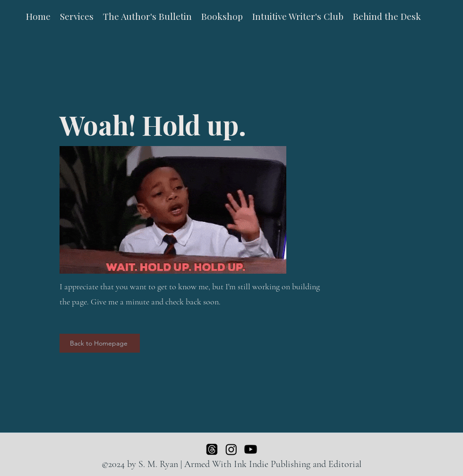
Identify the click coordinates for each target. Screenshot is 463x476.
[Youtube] (251, 449)
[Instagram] (231, 449)
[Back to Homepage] (100, 343)
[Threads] (212, 449)
